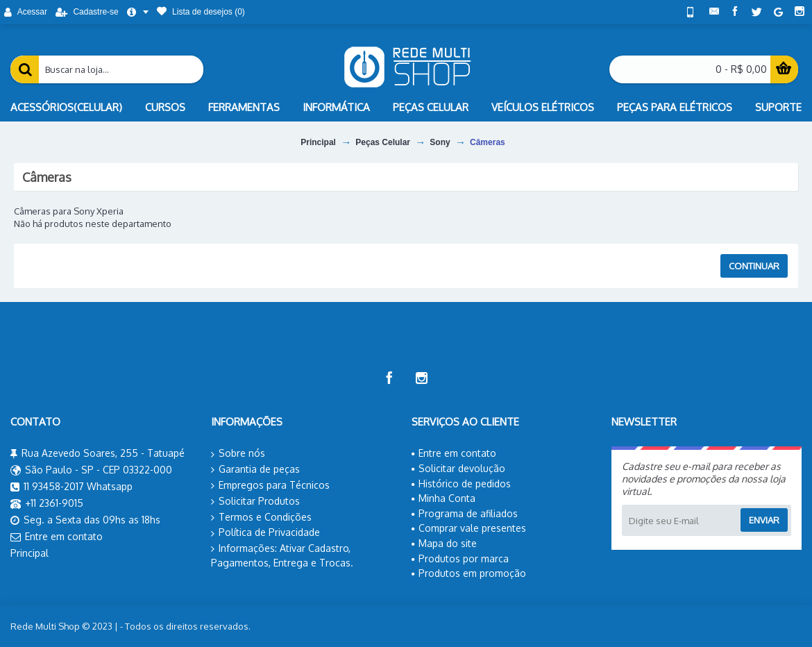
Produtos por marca (460, 558)
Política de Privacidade (265, 532)
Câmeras (488, 142)
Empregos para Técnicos (270, 485)
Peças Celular (383, 142)
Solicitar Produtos (255, 501)
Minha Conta (443, 498)
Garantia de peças (255, 469)
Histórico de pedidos (461, 484)
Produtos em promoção (469, 573)
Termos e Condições (261, 517)
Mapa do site (444, 543)
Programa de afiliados (465, 513)
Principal (318, 142)
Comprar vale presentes (469, 528)
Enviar (764, 520)
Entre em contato (57, 537)
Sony (440, 142)
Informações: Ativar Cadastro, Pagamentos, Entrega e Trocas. (282, 555)
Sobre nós (238, 453)
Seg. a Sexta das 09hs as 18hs (85, 521)
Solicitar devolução (458, 468)
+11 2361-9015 (47, 504)
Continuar (754, 266)
